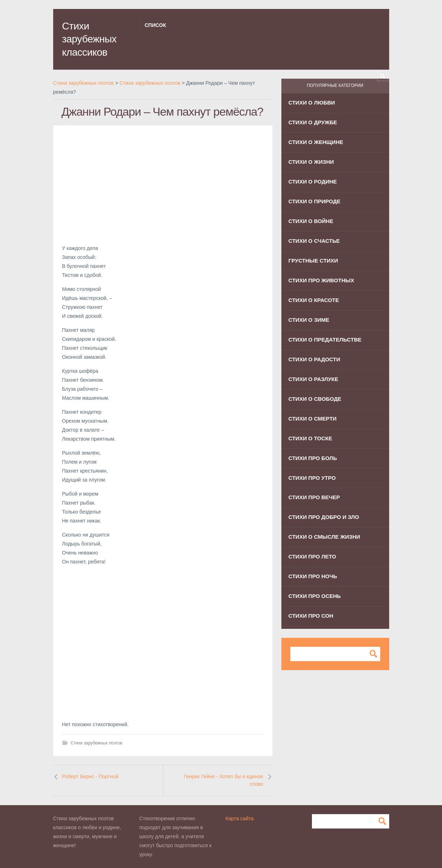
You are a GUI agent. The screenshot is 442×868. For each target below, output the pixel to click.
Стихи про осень (315, 596)
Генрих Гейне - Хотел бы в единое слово (223, 780)
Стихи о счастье (314, 241)
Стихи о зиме (309, 320)
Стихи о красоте (314, 300)
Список (155, 25)
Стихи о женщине (316, 142)
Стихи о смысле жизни (324, 537)
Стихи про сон (311, 616)
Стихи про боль (313, 458)
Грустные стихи (313, 261)
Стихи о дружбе (313, 122)
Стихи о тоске (310, 438)
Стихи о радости (314, 359)
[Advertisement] (163, 185)
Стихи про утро (312, 478)
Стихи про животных (321, 280)
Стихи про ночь (313, 576)
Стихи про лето (312, 556)
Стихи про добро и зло (324, 517)
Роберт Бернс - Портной (90, 776)
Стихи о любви (312, 103)
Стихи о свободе (315, 399)
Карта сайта (240, 818)
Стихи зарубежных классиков (89, 39)
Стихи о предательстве (325, 340)
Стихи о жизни (311, 162)
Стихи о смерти (313, 419)
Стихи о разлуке (314, 379)
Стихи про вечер (314, 497)
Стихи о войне (311, 221)
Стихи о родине (313, 182)
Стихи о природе (315, 201)
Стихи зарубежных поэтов (97, 743)
